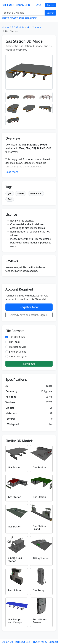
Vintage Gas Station (15, 559)
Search (50, 13)
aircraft (34, 18)
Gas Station (15, 467)
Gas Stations (34, 27)
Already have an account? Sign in (29, 315)
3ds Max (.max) (18, 337)
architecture (36, 193)
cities (21, 18)
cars (27, 18)
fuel (10, 199)
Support (53, 642)
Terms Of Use (22, 642)
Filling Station (41, 558)
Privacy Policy (39, 642)
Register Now (29, 307)
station (21, 193)
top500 (5, 18)
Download (29, 364)
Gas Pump (39, 590)
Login (39, 5)
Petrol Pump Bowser (40, 621)
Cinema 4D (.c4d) (19, 357)
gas (10, 193)
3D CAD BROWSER (16, 5)
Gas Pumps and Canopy (15, 621)
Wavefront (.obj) (18, 347)
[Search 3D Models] (23, 13)
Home (5, 27)
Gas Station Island (39, 528)
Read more (12, 172)
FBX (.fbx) (14, 342)
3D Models (18, 27)
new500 (14, 18)
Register (51, 5)
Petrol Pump (15, 590)
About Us (8, 642)
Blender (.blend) (18, 352)
